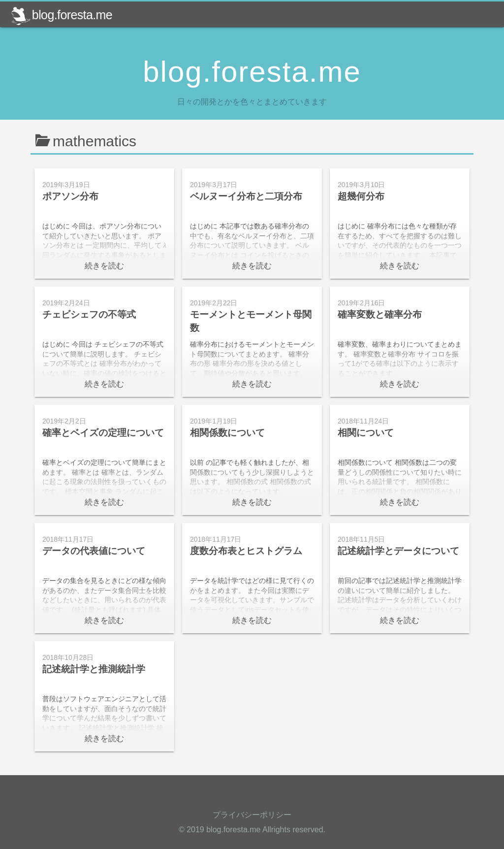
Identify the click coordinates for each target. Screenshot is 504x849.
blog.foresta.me (62, 15)
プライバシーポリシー (252, 815)
